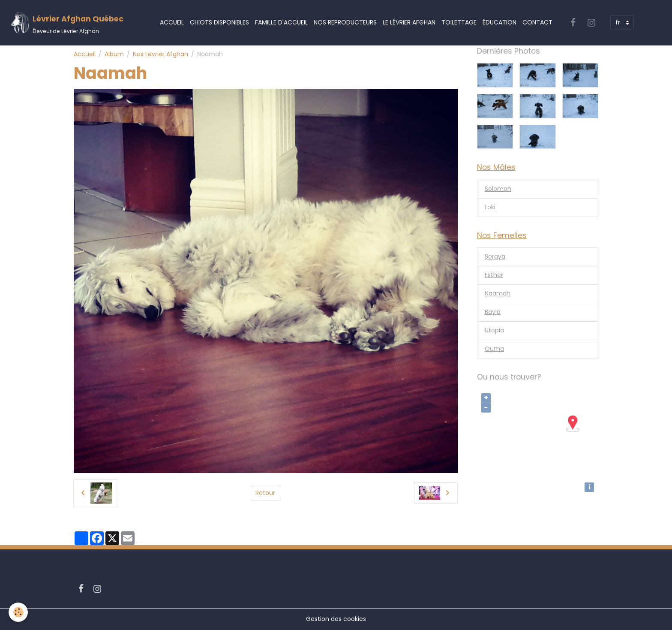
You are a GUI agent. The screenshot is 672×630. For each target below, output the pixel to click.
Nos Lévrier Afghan (160, 54)
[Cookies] (18, 612)
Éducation (499, 22)
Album (114, 54)
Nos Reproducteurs (345, 22)
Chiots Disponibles (219, 22)
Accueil (172, 22)
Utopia (494, 330)
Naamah (498, 293)
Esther (494, 275)
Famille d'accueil (281, 22)
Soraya (495, 256)
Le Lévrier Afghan (409, 22)
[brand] (67, 23)
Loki (490, 207)
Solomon (498, 189)
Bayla (493, 312)
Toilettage (459, 22)
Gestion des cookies (336, 619)
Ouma (494, 349)
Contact (537, 22)
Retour (265, 493)
